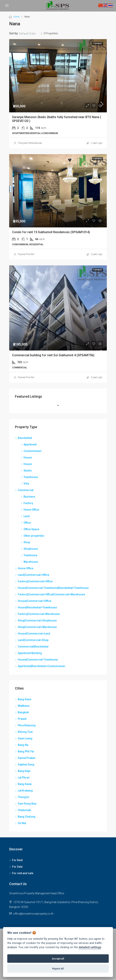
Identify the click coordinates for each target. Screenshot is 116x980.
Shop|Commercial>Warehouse (37, 627)
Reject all (58, 968)
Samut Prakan (27, 758)
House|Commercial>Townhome (38, 660)
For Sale (17, 867)
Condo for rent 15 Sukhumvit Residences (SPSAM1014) (51, 232)
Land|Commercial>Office (33, 575)
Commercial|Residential (33, 647)
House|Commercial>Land (34, 634)
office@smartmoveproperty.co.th (33, 914)
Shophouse (31, 549)
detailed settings (90, 947)
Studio (28, 471)
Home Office (31, 510)
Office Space (31, 529)
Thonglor (24, 797)
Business (29, 497)
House (28, 457)
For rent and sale (23, 873)
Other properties (34, 536)
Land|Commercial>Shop (33, 640)
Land (27, 516)
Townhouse (31, 477)
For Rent (17, 860)
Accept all (58, 959)
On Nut (22, 823)
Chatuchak (24, 810)
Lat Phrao (24, 778)
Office (27, 523)
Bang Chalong (27, 817)
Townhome (30, 555)
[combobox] (31, 34)
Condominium (33, 451)
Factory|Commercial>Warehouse (39, 614)
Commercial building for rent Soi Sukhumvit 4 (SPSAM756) (53, 355)
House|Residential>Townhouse (37, 607)
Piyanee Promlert (26, 254)
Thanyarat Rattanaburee (30, 143)
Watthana (24, 706)
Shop (27, 542)
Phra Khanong (27, 725)
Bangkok (23, 712)
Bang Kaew (25, 784)
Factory (28, 503)
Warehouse (31, 562)
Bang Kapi (24, 771)
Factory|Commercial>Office (35, 581)
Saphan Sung (26, 764)
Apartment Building (30, 653)
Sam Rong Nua (27, 804)
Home (16, 17)
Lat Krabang (25, 791)
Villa (26, 484)
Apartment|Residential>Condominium (42, 666)
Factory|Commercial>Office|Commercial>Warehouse (51, 594)
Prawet (22, 719)
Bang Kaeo (25, 699)
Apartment (30, 444)
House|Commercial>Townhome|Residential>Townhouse (53, 588)
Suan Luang (25, 738)
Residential (25, 438)
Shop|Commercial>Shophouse (37, 620)
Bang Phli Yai (26, 751)
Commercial (26, 490)
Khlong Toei (25, 732)
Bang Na (23, 745)
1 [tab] (60, 407)
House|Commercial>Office (35, 601)
